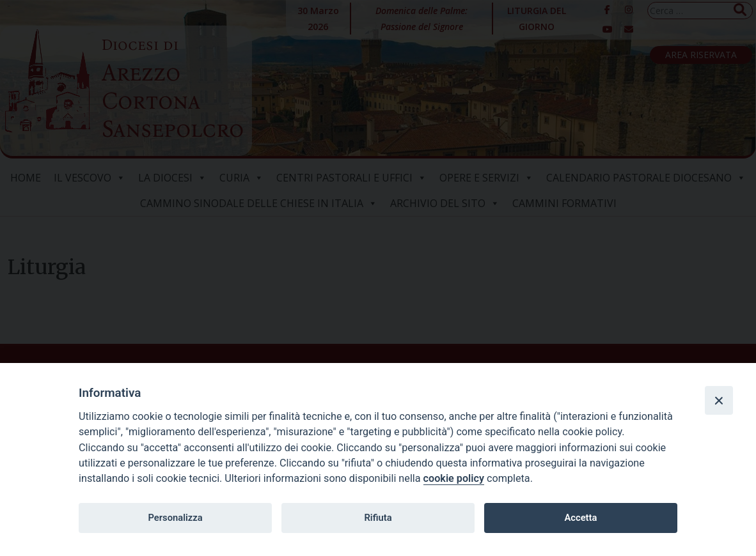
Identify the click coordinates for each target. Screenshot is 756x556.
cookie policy (454, 478)
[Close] (719, 400)
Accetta (580, 518)
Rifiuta (378, 518)
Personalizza (175, 518)
